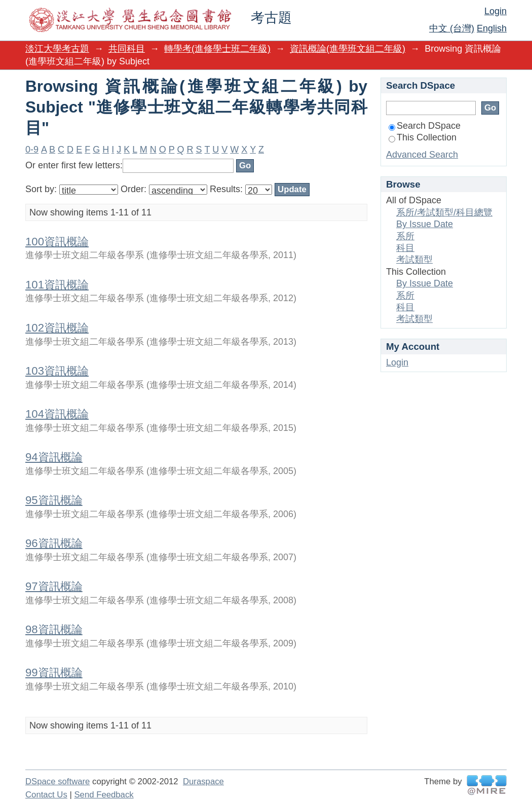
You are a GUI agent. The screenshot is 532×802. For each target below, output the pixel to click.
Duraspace (203, 781)
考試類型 (414, 260)
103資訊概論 (57, 371)
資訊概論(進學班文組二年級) (348, 49)
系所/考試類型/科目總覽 (444, 212)
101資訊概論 (57, 285)
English (492, 28)
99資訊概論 (54, 672)
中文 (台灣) (452, 28)
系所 (405, 236)
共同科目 (127, 49)
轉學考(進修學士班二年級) (217, 49)
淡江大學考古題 (57, 49)
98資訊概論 (54, 629)
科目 (405, 248)
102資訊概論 (57, 328)
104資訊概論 (57, 414)
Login (496, 11)
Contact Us (46, 795)
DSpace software (58, 781)
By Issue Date (425, 224)
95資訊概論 (54, 500)
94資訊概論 (54, 457)
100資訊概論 (57, 242)
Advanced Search (422, 155)
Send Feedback (104, 795)
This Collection (423, 137)
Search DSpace (425, 126)
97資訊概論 (54, 586)
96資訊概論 (54, 543)
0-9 (32, 150)
